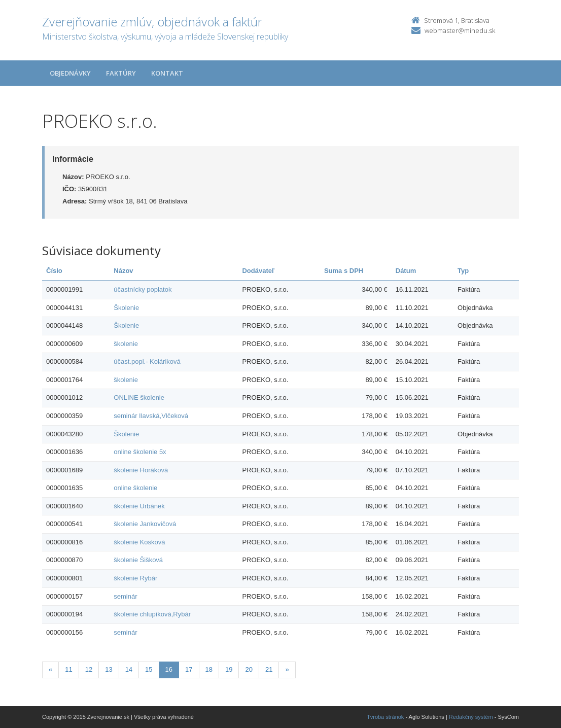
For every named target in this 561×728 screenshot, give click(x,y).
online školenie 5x (140, 452)
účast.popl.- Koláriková (147, 361)
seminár (125, 596)
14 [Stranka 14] (129, 669)
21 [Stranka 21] (269, 669)
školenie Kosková (139, 542)
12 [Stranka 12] (89, 669)
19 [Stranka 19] (229, 669)
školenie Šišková (138, 560)
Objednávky (70, 73)
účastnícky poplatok (143, 289)
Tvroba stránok (385, 717)
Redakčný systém (471, 717)
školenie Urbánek (139, 506)
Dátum (406, 271)
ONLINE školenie (139, 397)
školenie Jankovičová (145, 524)
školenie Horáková (141, 470)
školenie (126, 344)
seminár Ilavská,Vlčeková (151, 416)
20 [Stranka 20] (249, 669)
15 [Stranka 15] (149, 669)
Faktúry (121, 73)
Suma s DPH (344, 271)
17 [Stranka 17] (189, 669)
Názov (123, 271)
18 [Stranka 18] (209, 669)
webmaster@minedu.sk (460, 30)
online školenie (135, 488)
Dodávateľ (258, 271)
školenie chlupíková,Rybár (152, 614)
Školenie (126, 308)
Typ (463, 271)
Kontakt (167, 73)
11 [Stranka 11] (68, 669)
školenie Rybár (135, 578)
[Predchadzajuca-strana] (50, 670)
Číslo (54, 271)
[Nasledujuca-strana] (287, 670)
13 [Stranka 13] (109, 669)
